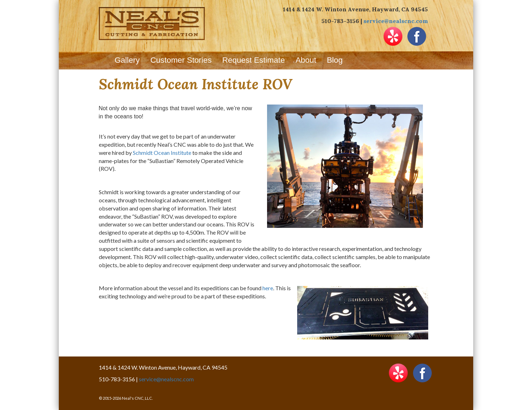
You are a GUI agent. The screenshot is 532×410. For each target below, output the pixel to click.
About (306, 60)
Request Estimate (253, 60)
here (268, 288)
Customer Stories (181, 60)
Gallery (127, 60)
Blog (335, 60)
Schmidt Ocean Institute (162, 153)
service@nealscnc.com (396, 21)
